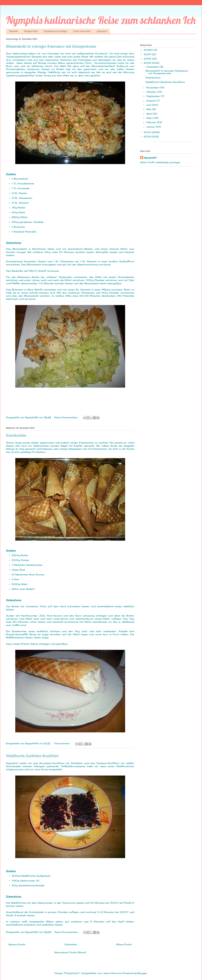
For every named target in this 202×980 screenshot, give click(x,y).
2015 (148, 63)
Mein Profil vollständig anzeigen (160, 162)
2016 (148, 59)
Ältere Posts (124, 944)
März (150, 118)
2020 (149, 50)
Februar (152, 122)
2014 (148, 132)
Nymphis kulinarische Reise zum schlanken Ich (101, 20)
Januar (151, 127)
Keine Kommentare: (67, 417)
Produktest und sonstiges (56, 31)
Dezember (153, 67)
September (154, 96)
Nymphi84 (150, 158)
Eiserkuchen (16, 435)
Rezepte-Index (31, 31)
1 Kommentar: (62, 743)
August (151, 101)
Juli (149, 105)
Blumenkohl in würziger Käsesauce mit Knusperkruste (51, 46)
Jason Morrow (112, 973)
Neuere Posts (17, 944)
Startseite (13, 31)
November (153, 88)
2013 (148, 137)
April (150, 114)
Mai (149, 109)
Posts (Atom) (78, 952)
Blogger (142, 973)
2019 (148, 54)
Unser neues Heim (82, 31)
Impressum (102, 31)
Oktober (152, 92)
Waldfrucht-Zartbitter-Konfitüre (32, 756)
